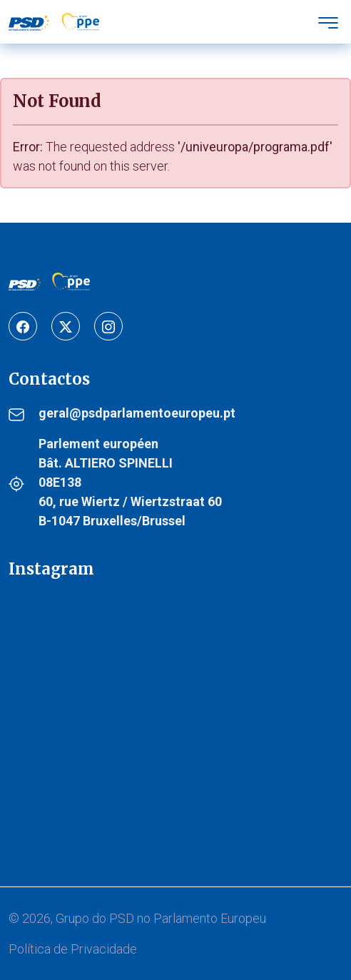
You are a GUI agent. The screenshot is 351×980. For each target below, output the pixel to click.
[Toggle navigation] (328, 22)
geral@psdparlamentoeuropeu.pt (137, 413)
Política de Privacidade (73, 949)
